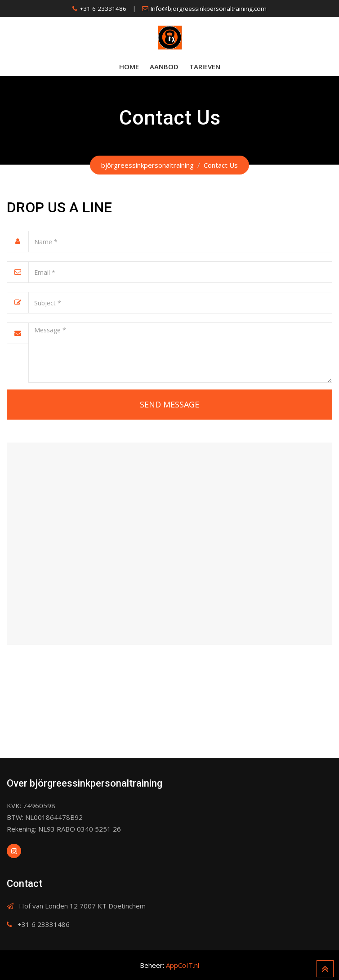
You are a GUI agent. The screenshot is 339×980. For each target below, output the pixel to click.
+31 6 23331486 (103, 9)
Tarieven (205, 67)
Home (129, 67)
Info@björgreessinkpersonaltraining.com (209, 9)
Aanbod (164, 67)
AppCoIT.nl (183, 965)
